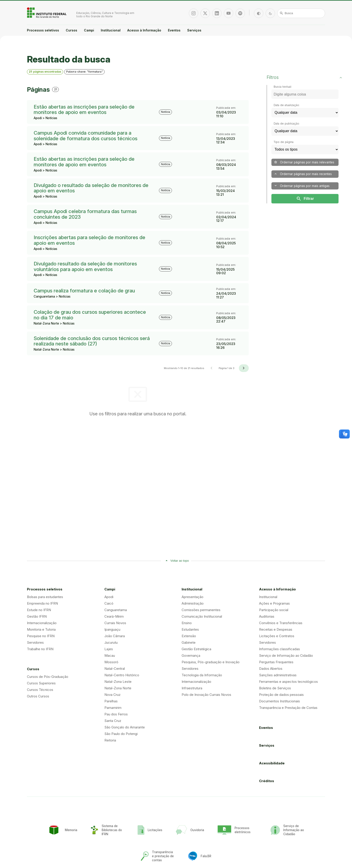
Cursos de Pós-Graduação (48, 677)
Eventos (174, 30)
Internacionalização (42, 623)
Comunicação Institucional (202, 616)
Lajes (109, 649)
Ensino (187, 623)
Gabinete (189, 642)
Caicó (109, 603)
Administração (193, 603)
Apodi (109, 597)
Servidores (35, 642)
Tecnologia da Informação (202, 675)
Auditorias (267, 616)
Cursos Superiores (41, 683)
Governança (191, 655)
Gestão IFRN (37, 616)
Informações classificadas (279, 649)
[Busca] (301, 13)
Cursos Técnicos (40, 690)
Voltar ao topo (180, 561)
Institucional (111, 30)
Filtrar (305, 199)
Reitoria (110, 740)
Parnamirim (113, 708)
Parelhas (111, 701)
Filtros (273, 77)
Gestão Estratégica (196, 649)
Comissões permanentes (201, 610)
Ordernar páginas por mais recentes (303, 174)
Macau (110, 655)
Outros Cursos (38, 696)
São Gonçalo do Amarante (125, 727)
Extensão (189, 636)
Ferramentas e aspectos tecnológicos (288, 682)
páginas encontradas (45, 72)
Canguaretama (116, 610)
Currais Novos (115, 623)
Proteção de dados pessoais (281, 695)
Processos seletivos (43, 30)
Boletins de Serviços (275, 688)
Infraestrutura (192, 688)
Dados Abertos (271, 669)
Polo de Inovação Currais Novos (206, 695)
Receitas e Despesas (276, 629)
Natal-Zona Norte (118, 688)
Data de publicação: (287, 124)
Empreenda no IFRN (42, 603)
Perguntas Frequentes (276, 662)
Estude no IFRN (39, 610)
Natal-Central (115, 669)
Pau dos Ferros (116, 714)
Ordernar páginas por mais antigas (302, 186)
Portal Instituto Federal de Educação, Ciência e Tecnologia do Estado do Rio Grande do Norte (47, 13)
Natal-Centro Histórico (122, 675)
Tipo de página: (284, 142)
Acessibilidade (272, 763)
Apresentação (192, 597)
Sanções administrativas (278, 675)
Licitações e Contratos (277, 636)
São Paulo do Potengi (121, 734)
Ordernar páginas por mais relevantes (304, 162)
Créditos (267, 781)
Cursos (71, 30)
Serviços (194, 30)
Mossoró (111, 662)
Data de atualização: (287, 105)
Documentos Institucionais (279, 701)
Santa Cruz (113, 721)
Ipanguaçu (112, 629)
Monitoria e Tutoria (41, 629)
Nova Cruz (112, 695)
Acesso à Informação (144, 30)
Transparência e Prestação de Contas (288, 708)
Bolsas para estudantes (45, 597)
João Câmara (115, 636)
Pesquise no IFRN (41, 636)
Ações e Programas (274, 603)
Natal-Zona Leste (118, 682)
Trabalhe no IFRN (40, 649)
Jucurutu (111, 642)
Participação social (274, 610)
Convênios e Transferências (281, 623)
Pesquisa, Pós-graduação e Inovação (211, 662)
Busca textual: (283, 87)
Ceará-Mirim (114, 616)
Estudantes (190, 629)
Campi (89, 30)
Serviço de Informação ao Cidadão (286, 655)
